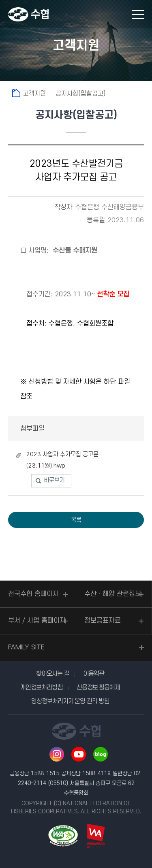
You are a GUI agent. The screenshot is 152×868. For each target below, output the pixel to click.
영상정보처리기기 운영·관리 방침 (70, 701)
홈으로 (16, 93)
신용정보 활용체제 (98, 687)
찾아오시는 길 (52, 674)
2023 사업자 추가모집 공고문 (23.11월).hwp (62, 460)
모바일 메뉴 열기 (138, 14)
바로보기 (54, 480)
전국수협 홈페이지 (33, 594)
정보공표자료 (103, 621)
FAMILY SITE (26, 647)
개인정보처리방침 (41, 687)
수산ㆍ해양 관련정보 (113, 594)
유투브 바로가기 (79, 754)
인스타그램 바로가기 (57, 754)
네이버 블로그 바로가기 (101, 754)
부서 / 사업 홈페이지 (37, 621)
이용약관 (94, 674)
